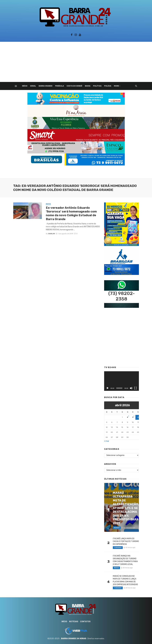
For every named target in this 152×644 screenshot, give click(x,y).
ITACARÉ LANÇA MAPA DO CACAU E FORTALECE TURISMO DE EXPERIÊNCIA (126, 541)
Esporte (118, 86)
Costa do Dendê (74, 86)
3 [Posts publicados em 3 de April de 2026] (133, 417)
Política (97, 86)
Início (25, 86)
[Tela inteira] (135, 388)
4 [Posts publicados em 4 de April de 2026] (138, 417)
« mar (107, 441)
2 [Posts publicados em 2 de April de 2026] (128, 417)
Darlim (52, 234)
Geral (33, 86)
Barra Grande (46, 86)
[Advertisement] (76, 62)
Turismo (118, 548)
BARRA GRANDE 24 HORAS (74, 639)
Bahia (88, 86)
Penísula (59, 86)
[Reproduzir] (108, 388)
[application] (122, 381)
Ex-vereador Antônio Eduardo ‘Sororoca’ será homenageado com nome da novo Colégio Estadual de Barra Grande (71, 213)
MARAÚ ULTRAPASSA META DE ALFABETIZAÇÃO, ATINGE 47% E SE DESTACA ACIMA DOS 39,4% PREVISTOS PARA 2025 (126, 508)
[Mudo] (131, 388)
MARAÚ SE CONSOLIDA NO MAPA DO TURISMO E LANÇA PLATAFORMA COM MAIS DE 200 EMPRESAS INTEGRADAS (125, 580)
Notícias (74, 622)
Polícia (108, 86)
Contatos (85, 622)
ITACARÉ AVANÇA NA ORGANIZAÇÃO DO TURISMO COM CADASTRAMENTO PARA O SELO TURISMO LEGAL (125, 560)
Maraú (117, 528)
